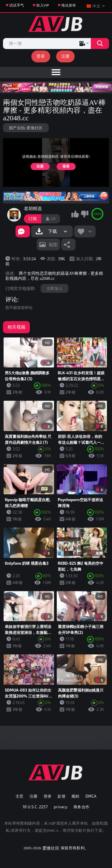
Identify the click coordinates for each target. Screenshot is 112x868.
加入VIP (43, 5)
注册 (66, 56)
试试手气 (17, 5)
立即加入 (55, 288)
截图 (53, 244)
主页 (20, 796)
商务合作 (82, 807)
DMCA (91, 796)
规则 (75, 796)
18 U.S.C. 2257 (35, 807)
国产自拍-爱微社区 (26, 128)
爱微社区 (51, 848)
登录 (41, 56)
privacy (61, 807)
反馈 (61, 796)
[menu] (56, 72)
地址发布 (69, 5)
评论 (11, 299)
